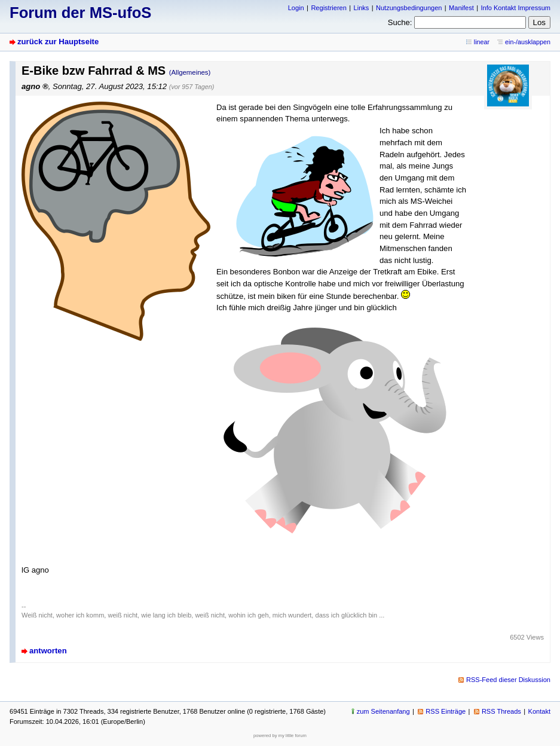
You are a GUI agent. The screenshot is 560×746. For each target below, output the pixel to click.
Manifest (461, 8)
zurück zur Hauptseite (58, 42)
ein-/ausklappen (528, 42)
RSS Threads (501, 711)
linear (482, 42)
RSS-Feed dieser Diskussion (508, 680)
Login (296, 8)
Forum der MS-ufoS (80, 13)
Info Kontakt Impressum (516, 8)
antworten (48, 651)
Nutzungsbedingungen (409, 8)
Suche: (400, 22)
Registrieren (328, 8)
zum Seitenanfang (383, 711)
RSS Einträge (446, 711)
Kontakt (539, 711)
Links (362, 8)
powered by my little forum (280, 736)
